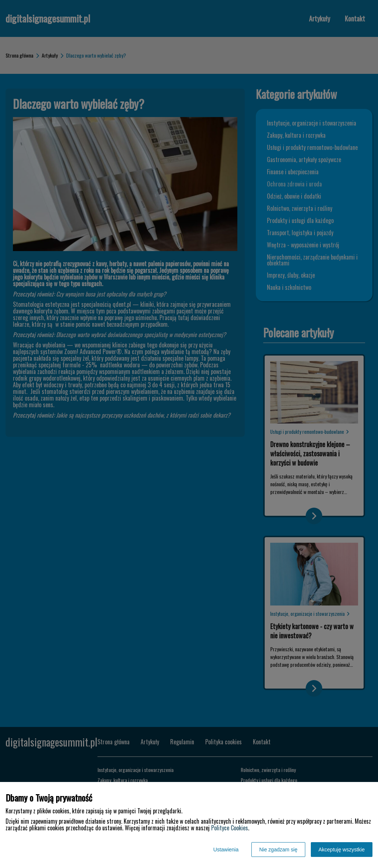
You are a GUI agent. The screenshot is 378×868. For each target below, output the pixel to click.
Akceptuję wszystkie (342, 850)
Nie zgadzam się (278, 850)
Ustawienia (226, 850)
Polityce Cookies (230, 828)
